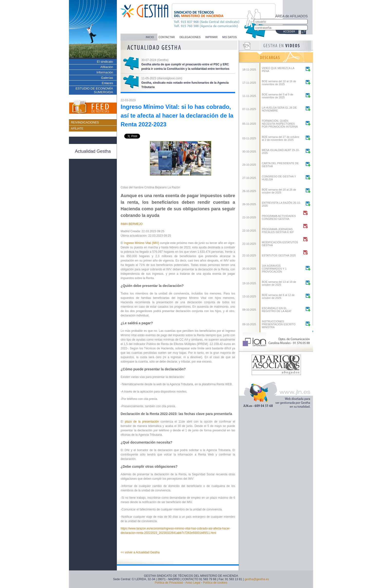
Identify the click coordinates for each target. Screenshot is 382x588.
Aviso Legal (193, 583)
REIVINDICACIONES (85, 122)
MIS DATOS (229, 37)
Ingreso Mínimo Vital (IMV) (142, 243)
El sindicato (105, 62)
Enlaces (107, 83)
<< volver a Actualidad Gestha (140, 552)
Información (105, 72)
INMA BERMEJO (132, 224)
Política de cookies (215, 583)
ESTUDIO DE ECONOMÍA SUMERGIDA (94, 90)
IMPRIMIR (211, 37)
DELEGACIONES (190, 37)
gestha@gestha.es (257, 579)
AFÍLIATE (77, 129)
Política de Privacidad (169, 583)
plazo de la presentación (143, 422)
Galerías (107, 78)
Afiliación (107, 67)
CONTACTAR (167, 37)
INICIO (150, 37)
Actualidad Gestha (93, 151)
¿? (304, 32)
